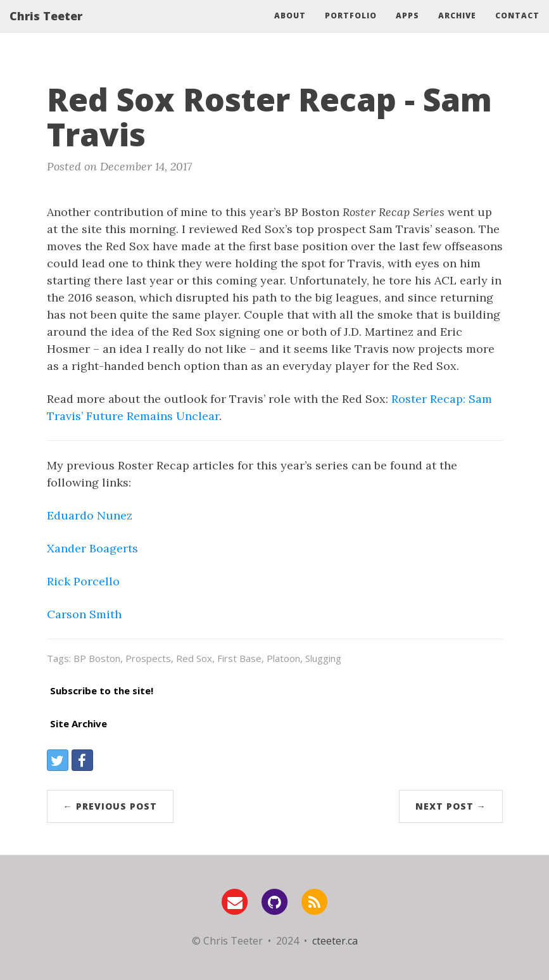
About (290, 28)
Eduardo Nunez (90, 515)
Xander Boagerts (92, 548)
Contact (517, 28)
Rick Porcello (83, 581)
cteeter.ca (335, 941)
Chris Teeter (46, 29)
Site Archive (79, 723)
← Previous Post (110, 806)
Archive (457, 28)
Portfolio (351, 28)
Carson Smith (84, 614)
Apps (407, 28)
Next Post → (451, 806)
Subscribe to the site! (102, 690)
